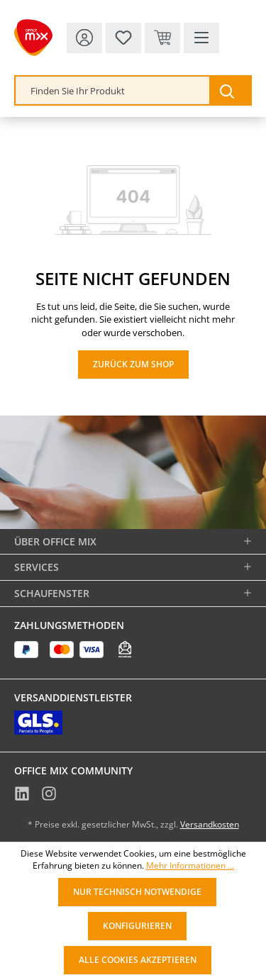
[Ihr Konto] (84, 38)
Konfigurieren (137, 926)
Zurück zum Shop (133, 364)
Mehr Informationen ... (190, 866)
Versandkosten (210, 824)
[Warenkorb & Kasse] (162, 38)
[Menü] (201, 38)
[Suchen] (230, 90)
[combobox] (113, 90)
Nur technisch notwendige (137, 892)
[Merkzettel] (123, 38)
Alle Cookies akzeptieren (138, 960)
